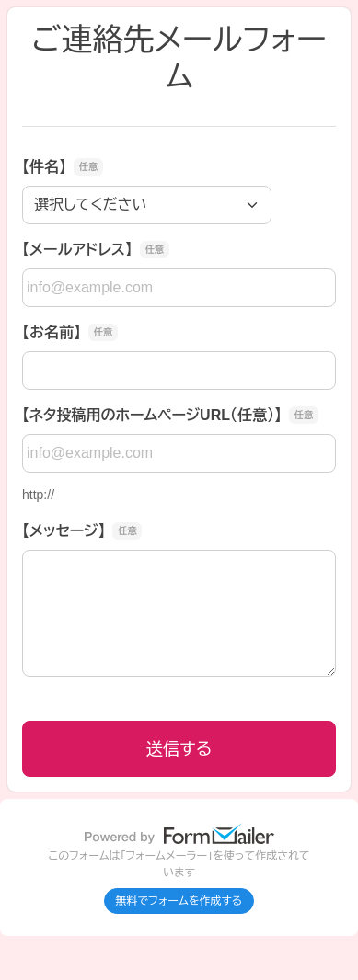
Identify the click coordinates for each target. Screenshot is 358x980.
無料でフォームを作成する (179, 901)
